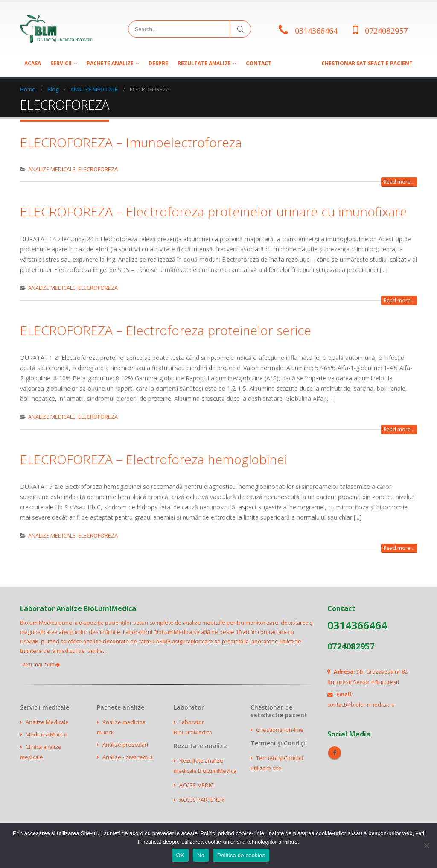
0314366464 (316, 31)
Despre (158, 63)
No (201, 855)
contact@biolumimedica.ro (361, 705)
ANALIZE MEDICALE (52, 169)
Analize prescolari (125, 745)
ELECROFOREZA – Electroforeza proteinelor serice (166, 330)
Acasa (33, 63)
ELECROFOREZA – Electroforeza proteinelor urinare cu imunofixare (214, 212)
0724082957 (386, 31)
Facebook (335, 753)
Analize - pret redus (128, 757)
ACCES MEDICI (197, 785)
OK (180, 855)
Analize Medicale (47, 722)
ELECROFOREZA (98, 169)
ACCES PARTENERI (202, 800)
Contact (259, 63)
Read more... (399, 182)
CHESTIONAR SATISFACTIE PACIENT (367, 63)
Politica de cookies (241, 855)
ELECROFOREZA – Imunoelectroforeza (131, 142)
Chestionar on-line (280, 730)
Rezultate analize (204, 63)
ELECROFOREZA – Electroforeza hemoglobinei (153, 459)
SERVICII (61, 63)
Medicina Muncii (46, 735)
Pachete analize (110, 63)
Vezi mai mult (41, 665)
